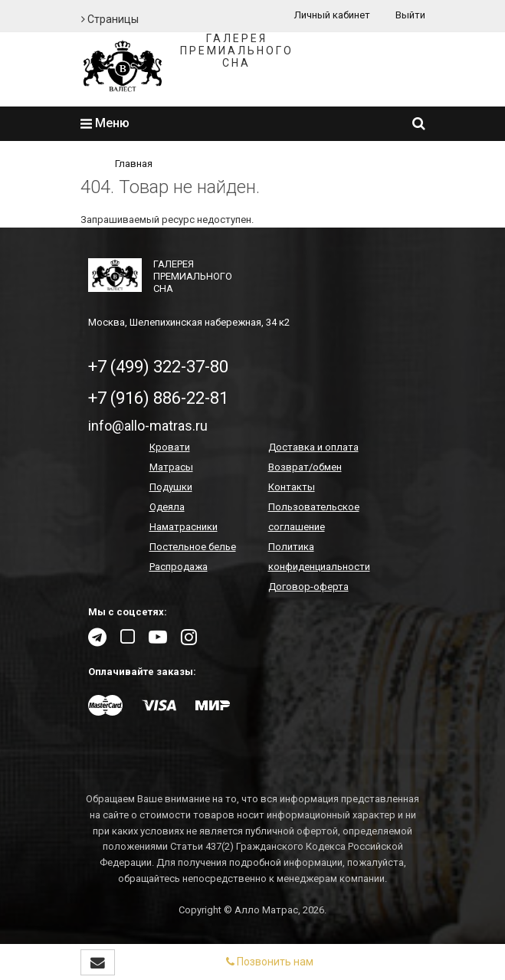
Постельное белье (193, 547)
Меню (105, 123)
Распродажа (179, 567)
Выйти (410, 15)
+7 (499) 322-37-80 (158, 367)
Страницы (110, 19)
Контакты (292, 487)
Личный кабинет (332, 15)
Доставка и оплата (313, 447)
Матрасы (171, 467)
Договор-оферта (308, 587)
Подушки (171, 487)
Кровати (170, 447)
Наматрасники (184, 527)
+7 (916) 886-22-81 (158, 398)
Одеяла (167, 507)
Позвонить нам (270, 962)
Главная (134, 164)
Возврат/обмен (305, 467)
